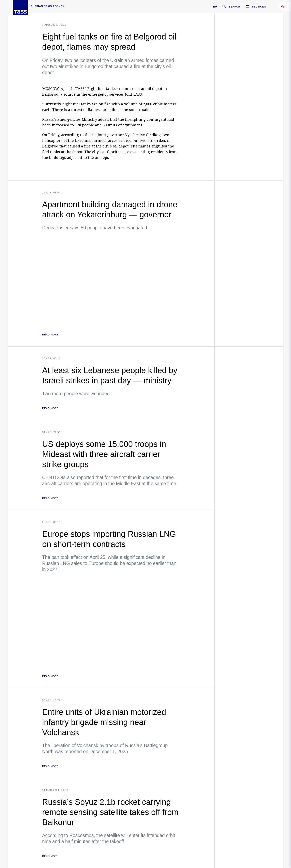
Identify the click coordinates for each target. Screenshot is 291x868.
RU (215, 7)
